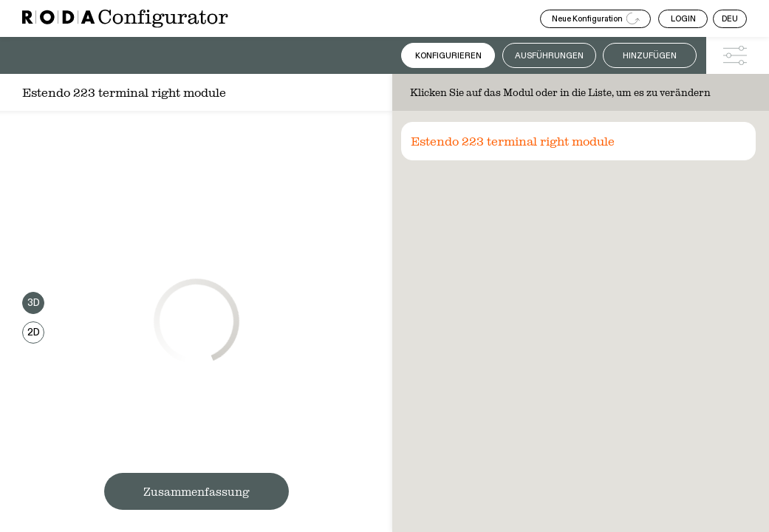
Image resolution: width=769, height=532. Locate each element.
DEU (730, 19)
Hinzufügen (650, 56)
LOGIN (683, 19)
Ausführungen (549, 56)
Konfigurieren (448, 56)
